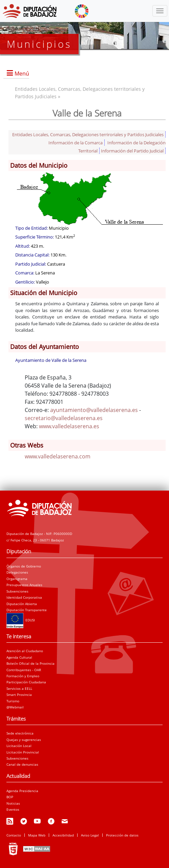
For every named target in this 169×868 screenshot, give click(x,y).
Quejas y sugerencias (24, 740)
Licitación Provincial (23, 752)
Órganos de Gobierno (24, 566)
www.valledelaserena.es (69, 426)
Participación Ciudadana (26, 682)
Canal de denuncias (22, 764)
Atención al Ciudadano (25, 651)
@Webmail (15, 707)
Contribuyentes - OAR (24, 670)
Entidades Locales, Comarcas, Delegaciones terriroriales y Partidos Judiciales (88, 135)
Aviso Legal (90, 835)
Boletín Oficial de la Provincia (30, 663)
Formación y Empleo (23, 676)
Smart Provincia (19, 695)
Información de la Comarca (76, 143)
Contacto (14, 835)
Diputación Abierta (22, 604)
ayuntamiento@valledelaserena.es (94, 410)
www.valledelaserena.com (58, 456)
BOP (10, 797)
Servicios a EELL (19, 688)
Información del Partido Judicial (132, 151)
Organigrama (17, 579)
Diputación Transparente (27, 610)
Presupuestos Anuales (24, 585)
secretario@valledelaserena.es (64, 418)
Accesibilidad (63, 835)
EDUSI (21, 620)
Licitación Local (19, 746)
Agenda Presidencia (22, 791)
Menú (22, 74)
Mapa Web (37, 835)
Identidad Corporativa (24, 597)
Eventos (13, 809)
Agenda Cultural (19, 657)
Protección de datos (122, 835)
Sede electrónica (20, 733)
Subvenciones (17, 591)
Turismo (13, 701)
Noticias (13, 803)
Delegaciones (17, 572)
